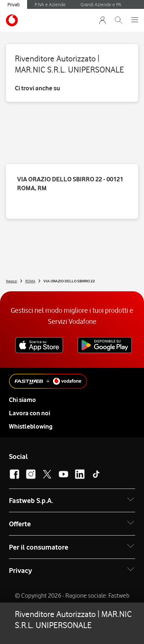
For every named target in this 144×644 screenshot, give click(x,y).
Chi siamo (22, 400)
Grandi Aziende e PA (101, 4)
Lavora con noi (30, 413)
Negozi (12, 281)
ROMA (30, 281)
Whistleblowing (31, 426)
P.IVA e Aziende (50, 4)
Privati (14, 4)
